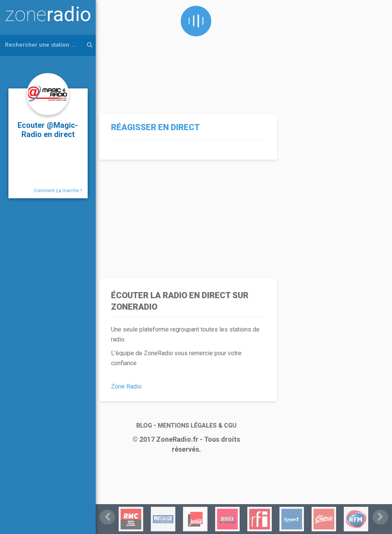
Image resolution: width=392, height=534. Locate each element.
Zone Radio (126, 386)
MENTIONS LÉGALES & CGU (197, 425)
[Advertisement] (186, 54)
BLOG (144, 425)
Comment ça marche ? (58, 191)
